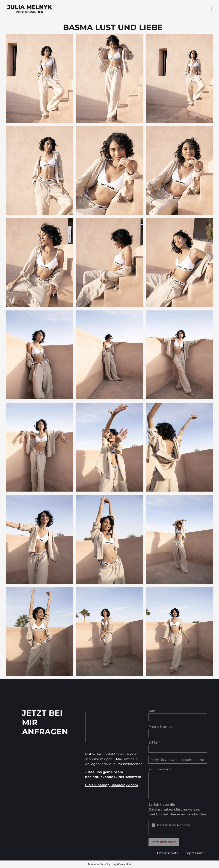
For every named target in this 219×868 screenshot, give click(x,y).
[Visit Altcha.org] (196, 825)
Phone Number (161, 727)
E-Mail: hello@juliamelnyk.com (112, 785)
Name (154, 711)
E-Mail (154, 742)
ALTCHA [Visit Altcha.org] (194, 832)
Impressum (194, 853)
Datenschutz (168, 853)
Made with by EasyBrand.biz (110, 864)
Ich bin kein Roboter (174, 825)
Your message (160, 769)
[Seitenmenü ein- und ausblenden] (212, 9)
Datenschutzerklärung (168, 809)
